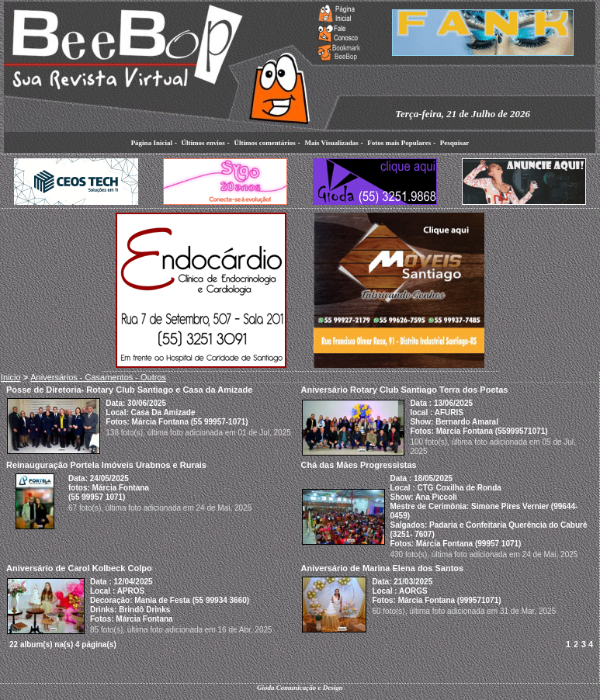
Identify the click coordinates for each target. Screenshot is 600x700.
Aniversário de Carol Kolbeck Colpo (79, 568)
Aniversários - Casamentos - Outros (98, 377)
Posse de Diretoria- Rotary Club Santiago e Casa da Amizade (129, 390)
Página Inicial (152, 143)
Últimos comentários (264, 143)
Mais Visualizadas (331, 143)
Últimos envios (203, 143)
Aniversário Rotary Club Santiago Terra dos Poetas (405, 390)
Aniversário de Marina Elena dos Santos (383, 568)
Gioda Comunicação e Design (300, 688)
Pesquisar (455, 143)
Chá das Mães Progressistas (359, 465)
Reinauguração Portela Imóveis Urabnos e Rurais (106, 465)
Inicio (11, 377)
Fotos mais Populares (399, 143)
